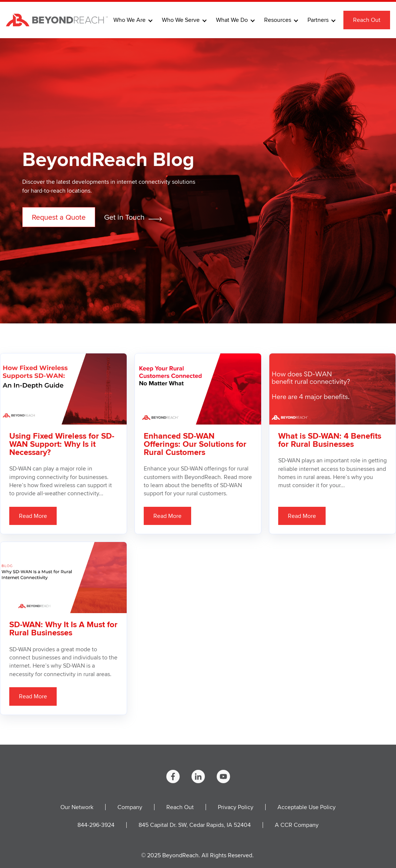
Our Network (77, 807)
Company (130, 807)
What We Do (232, 20)
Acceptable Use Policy (307, 807)
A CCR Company (297, 825)
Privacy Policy (236, 807)
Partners (318, 20)
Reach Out (367, 20)
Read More (33, 516)
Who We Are (129, 20)
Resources (278, 20)
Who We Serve (181, 20)
